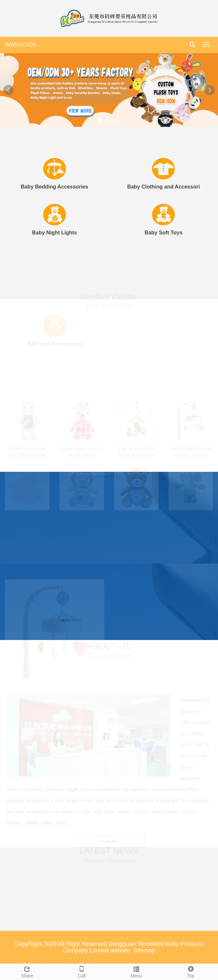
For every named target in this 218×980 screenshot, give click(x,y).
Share (27, 971)
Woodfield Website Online (64, 960)
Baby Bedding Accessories (54, 187)
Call (82, 971)
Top (191, 971)
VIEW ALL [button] (109, 841)
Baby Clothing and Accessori (164, 187)
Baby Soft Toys (163, 233)
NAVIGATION (21, 45)
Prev (9, 90)
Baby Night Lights (55, 233)
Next (209, 90)
